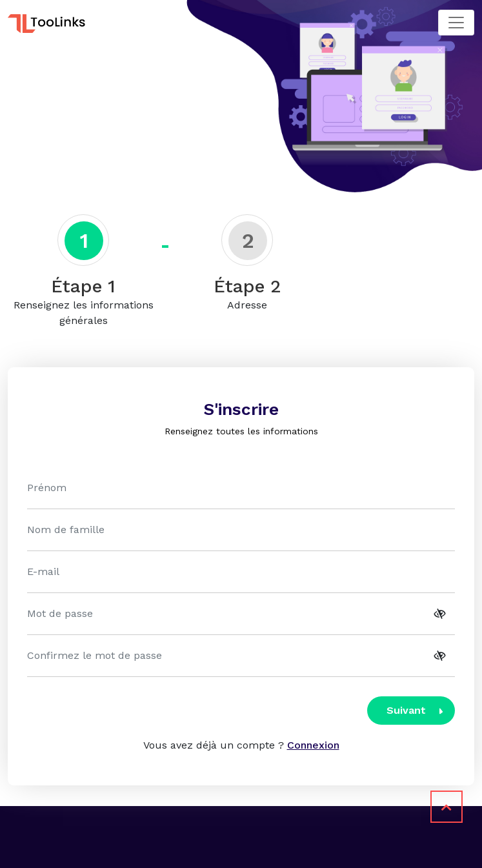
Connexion (313, 745)
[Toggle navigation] (456, 23)
